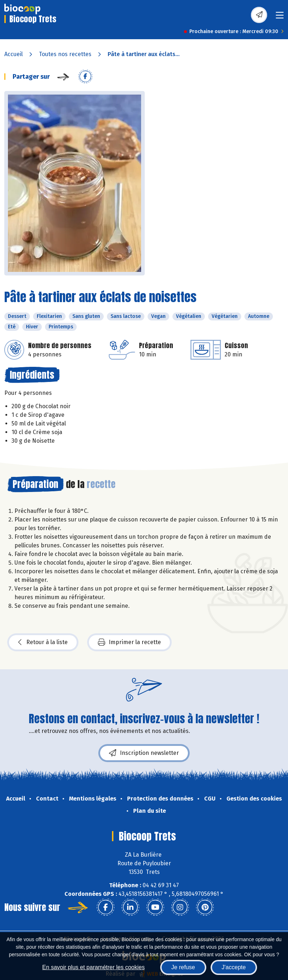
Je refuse (183, 967)
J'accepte (234, 967)
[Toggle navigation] (280, 17)
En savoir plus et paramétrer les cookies (93, 967)
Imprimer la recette (129, 642)
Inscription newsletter (144, 753)
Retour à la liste (43, 642)
